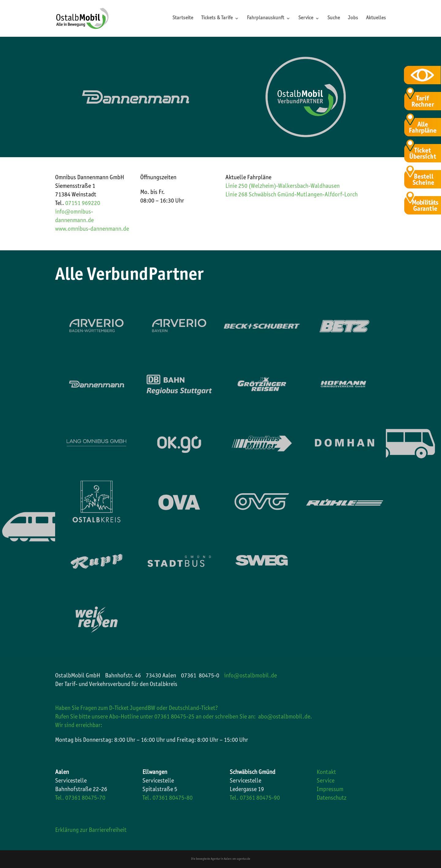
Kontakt (326, 773)
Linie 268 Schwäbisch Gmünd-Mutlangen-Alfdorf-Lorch (292, 195)
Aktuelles (376, 19)
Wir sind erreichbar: (79, 726)
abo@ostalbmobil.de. (285, 717)
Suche (334, 19)
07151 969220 (83, 204)
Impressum (330, 790)
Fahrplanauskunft (266, 19)
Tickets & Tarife (217, 19)
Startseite (183, 19)
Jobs (353, 19)
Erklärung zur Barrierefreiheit (91, 831)
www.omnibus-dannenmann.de (92, 229)
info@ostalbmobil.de (251, 676)
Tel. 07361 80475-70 (80, 798)
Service (306, 19)
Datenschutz (332, 798)
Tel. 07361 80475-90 (255, 798)
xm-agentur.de (241, 859)
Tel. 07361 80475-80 (168, 798)
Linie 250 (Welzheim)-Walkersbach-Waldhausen (283, 187)
